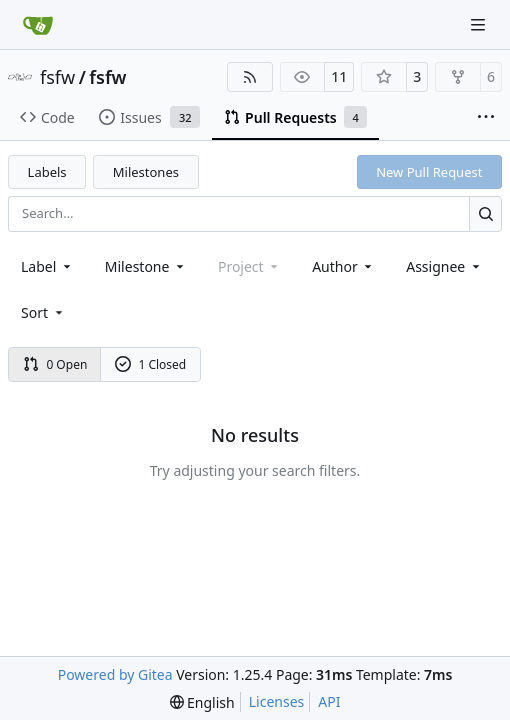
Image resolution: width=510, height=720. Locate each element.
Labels (47, 172)
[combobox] (47, 266)
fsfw (57, 77)
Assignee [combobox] (444, 266)
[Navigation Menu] (480, 24)
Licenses (277, 701)
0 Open (55, 364)
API (329, 701)
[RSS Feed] (250, 77)
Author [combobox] (343, 266)
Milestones (146, 172)
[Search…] (485, 213)
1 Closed (151, 364)
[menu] (43, 312)
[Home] (38, 25)
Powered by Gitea (115, 674)
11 (339, 76)
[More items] (486, 118)
